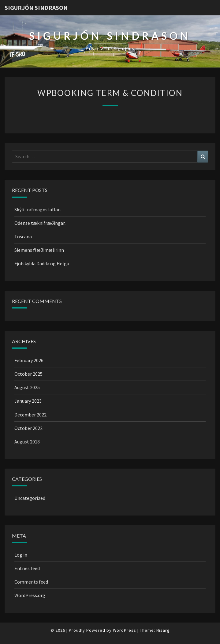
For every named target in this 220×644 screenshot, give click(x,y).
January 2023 (28, 401)
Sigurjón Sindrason (36, 8)
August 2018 (27, 442)
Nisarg (163, 630)
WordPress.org (30, 595)
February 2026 (29, 360)
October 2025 (28, 374)
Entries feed (27, 568)
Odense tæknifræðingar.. (40, 223)
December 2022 (30, 415)
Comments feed (31, 582)
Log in (21, 555)
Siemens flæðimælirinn (39, 250)
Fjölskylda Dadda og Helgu (42, 263)
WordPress (125, 630)
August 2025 (27, 387)
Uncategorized (30, 498)
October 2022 (28, 428)
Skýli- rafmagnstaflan (37, 209)
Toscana (23, 236)
